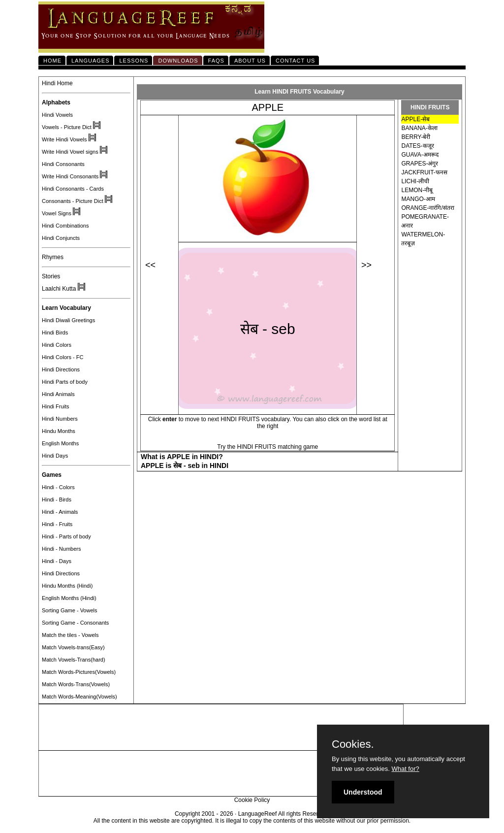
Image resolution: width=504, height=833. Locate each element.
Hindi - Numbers (61, 549)
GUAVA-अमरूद (420, 155)
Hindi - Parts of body (66, 536)
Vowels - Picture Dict (67, 127)
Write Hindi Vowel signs (70, 152)
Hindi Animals (58, 394)
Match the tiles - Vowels (70, 635)
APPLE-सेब (415, 119)
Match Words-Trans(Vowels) (76, 684)
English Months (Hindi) (69, 598)
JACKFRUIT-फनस (424, 172)
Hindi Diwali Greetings (68, 320)
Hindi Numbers (60, 419)
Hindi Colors (57, 345)
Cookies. (353, 744)
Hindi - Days (57, 561)
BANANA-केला (419, 128)
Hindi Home (57, 83)
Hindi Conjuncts (61, 238)
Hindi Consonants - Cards (73, 189)
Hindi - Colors (58, 487)
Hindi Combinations (65, 226)
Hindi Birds (55, 333)
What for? (405, 769)
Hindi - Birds (57, 500)
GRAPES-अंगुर (420, 164)
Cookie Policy (252, 800)
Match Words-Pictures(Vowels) (79, 672)
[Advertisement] (221, 728)
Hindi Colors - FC (63, 357)
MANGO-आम (418, 199)
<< (150, 265)
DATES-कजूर (417, 146)
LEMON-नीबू (417, 190)
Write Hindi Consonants (70, 176)
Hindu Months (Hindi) (67, 586)
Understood (363, 792)
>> (366, 265)
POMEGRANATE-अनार (425, 221)
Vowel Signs (57, 213)
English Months (60, 443)
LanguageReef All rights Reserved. (284, 814)
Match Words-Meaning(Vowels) (79, 697)
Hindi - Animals (60, 512)
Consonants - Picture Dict (73, 201)
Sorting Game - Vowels (70, 610)
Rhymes (53, 257)
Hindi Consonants (63, 164)
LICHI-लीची (415, 181)
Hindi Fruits (56, 406)
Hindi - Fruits (57, 524)
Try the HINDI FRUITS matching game (268, 447)
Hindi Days (55, 456)
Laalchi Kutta (59, 289)
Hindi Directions (61, 369)
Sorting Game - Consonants (75, 623)
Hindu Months (59, 431)
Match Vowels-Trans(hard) (74, 660)
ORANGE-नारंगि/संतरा (427, 208)
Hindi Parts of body (65, 382)
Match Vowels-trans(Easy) (73, 647)
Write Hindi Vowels (64, 139)
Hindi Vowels (57, 115)
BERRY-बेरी (416, 137)
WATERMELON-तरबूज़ (423, 239)
